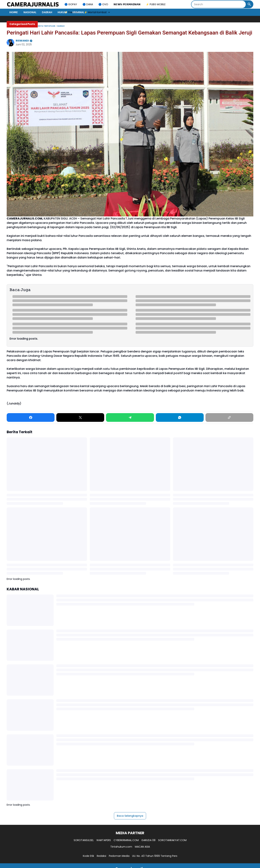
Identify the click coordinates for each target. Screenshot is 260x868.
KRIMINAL (78, 12)
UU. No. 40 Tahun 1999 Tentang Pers (155, 856)
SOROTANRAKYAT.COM (172, 840)
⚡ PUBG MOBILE (156, 4)
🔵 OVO (103, 4)
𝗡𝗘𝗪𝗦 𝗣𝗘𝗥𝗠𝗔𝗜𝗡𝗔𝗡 (127, 4)
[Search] (219, 4)
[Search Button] (249, 4)
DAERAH (47, 12)
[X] (80, 417)
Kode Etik (88, 856)
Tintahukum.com (121, 847)
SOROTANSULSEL (84, 840)
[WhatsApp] (180, 417)
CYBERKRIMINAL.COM (126, 840)
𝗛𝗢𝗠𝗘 (14, 12)
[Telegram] (130, 417)
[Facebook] (31, 417)
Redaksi (101, 856)
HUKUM (62, 12)
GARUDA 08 (148, 840)
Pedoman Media (119, 856)
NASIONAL (30, 12)
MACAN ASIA (142, 847)
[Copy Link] (229, 417)
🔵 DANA (88, 4)
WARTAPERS (104, 840)
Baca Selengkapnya (130, 816)
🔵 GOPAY (71, 4)
